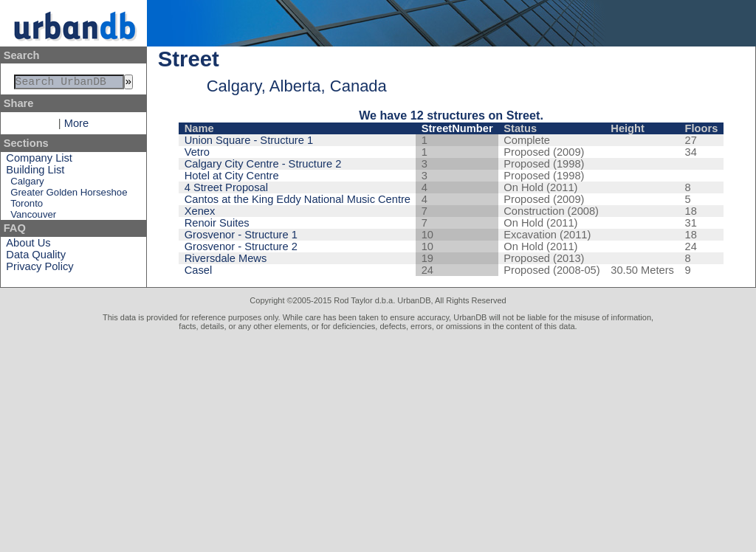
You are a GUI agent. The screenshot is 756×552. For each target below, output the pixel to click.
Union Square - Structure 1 (249, 140)
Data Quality (36, 258)
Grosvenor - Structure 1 (241, 235)
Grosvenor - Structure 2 (241, 246)
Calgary (27, 184)
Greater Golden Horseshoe (69, 195)
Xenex (200, 211)
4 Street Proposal (226, 187)
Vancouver (33, 217)
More (76, 126)
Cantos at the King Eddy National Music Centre (298, 199)
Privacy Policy (39, 269)
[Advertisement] (378, 441)
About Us (28, 246)
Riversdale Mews (226, 258)
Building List (35, 173)
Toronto (27, 206)
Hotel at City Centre (232, 176)
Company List (39, 161)
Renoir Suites (217, 223)
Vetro (197, 152)
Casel (198, 270)
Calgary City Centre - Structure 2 (263, 164)
